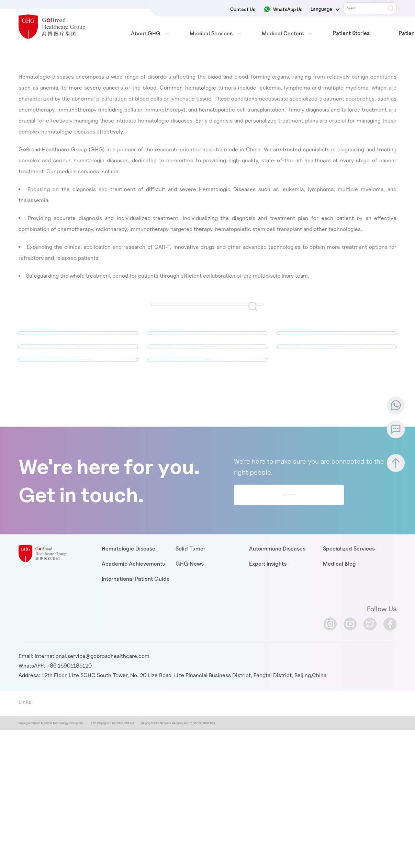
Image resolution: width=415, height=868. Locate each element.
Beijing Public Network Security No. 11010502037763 (178, 772)
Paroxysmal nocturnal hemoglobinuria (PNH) (78, 401)
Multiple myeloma (208, 371)
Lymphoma (78, 371)
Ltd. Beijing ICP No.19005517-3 (112, 772)
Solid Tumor (190, 598)
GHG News (190, 613)
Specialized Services (349, 598)
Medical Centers (283, 33)
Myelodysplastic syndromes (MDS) (337, 371)
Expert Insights (268, 613)
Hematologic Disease (128, 598)
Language (325, 9)
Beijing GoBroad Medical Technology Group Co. (51, 772)
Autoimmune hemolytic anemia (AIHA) (208, 342)
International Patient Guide (136, 628)
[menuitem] (146, 34)
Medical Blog (339, 613)
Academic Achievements (133, 613)
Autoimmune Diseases (277, 598)
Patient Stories (351, 33)
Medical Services (211, 33)
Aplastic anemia (78, 342)
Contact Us (243, 9)
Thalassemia (207, 401)
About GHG (146, 33)
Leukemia (337, 342)
